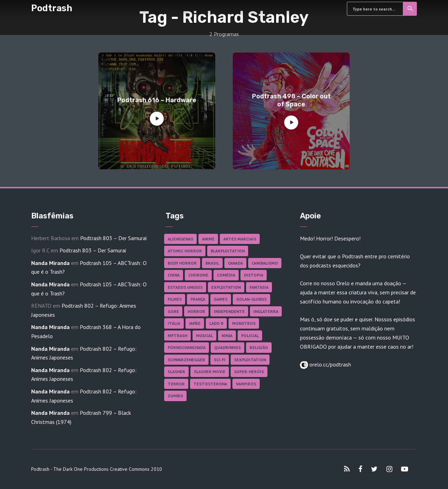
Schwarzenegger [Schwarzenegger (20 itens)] (186, 360)
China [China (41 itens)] (174, 275)
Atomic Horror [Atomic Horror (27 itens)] (185, 251)
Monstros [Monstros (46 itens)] (244, 323)
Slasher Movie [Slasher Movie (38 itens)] (210, 372)
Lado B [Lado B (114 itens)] (216, 323)
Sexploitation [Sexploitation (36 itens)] (250, 360)
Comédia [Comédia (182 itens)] (226, 275)
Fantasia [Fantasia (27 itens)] (259, 287)
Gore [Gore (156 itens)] (173, 311)
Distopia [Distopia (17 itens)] (254, 275)
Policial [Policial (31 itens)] (250, 336)
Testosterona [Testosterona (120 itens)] (210, 384)
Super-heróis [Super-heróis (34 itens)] (249, 372)
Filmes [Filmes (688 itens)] (175, 299)
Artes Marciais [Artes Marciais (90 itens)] (240, 239)
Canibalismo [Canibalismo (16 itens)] (265, 263)
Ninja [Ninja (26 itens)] (227, 336)
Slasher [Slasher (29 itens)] (176, 372)
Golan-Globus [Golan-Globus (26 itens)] (251, 299)
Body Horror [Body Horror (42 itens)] (182, 263)
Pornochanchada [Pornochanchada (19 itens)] (187, 347)
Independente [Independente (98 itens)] (229, 311)
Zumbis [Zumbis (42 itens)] (175, 396)
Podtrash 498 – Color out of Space (291, 100)
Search (410, 9)
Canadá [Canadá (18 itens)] (235, 263)
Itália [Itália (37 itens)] (174, 323)
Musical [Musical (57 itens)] (204, 336)
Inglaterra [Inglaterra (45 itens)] (266, 311)
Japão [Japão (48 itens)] (195, 323)
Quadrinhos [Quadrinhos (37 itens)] (227, 347)
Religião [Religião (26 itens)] (259, 347)
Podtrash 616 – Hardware (157, 100)
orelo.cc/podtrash (330, 364)
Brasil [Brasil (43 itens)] (212, 263)
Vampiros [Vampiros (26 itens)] (246, 384)
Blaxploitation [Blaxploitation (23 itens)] (228, 251)
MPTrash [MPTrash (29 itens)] (177, 336)
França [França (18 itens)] (198, 299)
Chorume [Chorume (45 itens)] (198, 275)
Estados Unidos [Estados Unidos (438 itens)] (185, 287)
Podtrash (52, 8)
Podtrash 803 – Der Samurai (113, 238)
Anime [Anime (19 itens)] (208, 239)
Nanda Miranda (50, 263)
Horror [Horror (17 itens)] (196, 311)
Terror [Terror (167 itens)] (176, 384)
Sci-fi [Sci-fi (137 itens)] (220, 360)
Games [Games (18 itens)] (221, 299)
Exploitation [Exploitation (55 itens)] (226, 287)
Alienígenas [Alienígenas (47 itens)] (180, 239)
